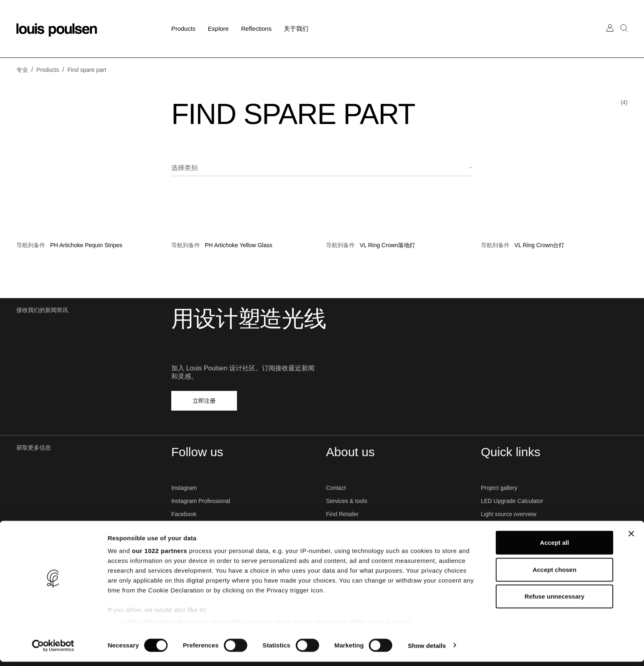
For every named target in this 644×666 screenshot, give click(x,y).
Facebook (184, 514)
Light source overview (509, 514)
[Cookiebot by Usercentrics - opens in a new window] (53, 650)
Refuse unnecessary (554, 601)
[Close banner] (631, 538)
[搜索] (624, 36)
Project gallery (499, 488)
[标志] (57, 30)
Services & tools (347, 501)
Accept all (555, 547)
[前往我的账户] (610, 36)
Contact (336, 488)
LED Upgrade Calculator (512, 501)
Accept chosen (555, 574)
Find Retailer (342, 514)
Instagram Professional (201, 501)
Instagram (184, 488)
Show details (431, 650)
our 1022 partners (159, 555)
